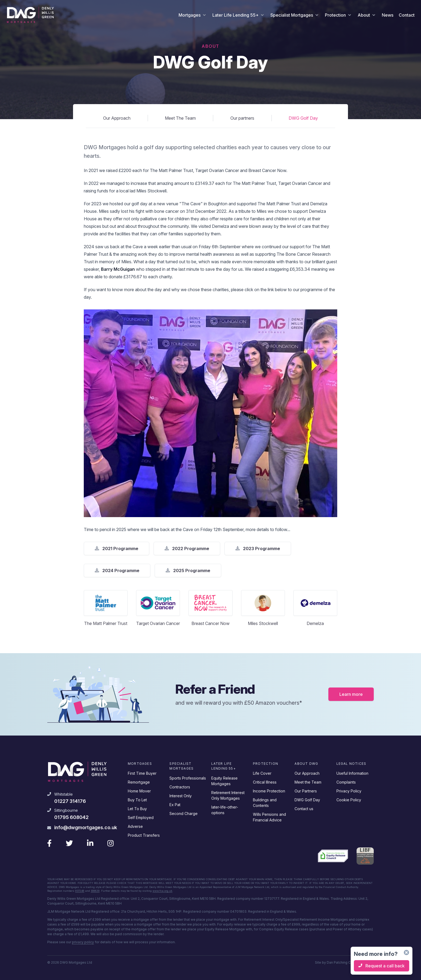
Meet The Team (180, 118)
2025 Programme (188, 571)
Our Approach (117, 118)
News (388, 15)
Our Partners (306, 790)
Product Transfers (144, 834)
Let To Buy (137, 808)
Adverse (135, 826)
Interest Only (181, 795)
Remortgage (139, 781)
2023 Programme (258, 548)
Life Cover (262, 772)
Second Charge (184, 813)
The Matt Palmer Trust (106, 623)
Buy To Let (137, 799)
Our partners (242, 118)
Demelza (315, 623)
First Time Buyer (142, 772)
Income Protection (269, 790)
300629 (95, 891)
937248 (80, 891)
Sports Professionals (188, 777)
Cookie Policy (349, 799)
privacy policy (83, 942)
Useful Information (352, 772)
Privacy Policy (349, 790)
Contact (407, 15)
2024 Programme (117, 571)
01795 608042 (71, 817)
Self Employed (141, 817)
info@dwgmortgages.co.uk (86, 827)
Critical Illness (265, 781)
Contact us (304, 808)
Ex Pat (175, 804)
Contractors (180, 786)
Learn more (351, 694)
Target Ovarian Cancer (158, 623)
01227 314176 (70, 801)
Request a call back (382, 966)
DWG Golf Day (303, 118)
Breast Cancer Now (210, 623)
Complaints (346, 781)
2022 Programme (187, 548)
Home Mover (139, 790)
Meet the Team (308, 781)
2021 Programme (117, 548)
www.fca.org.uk (162, 891)
